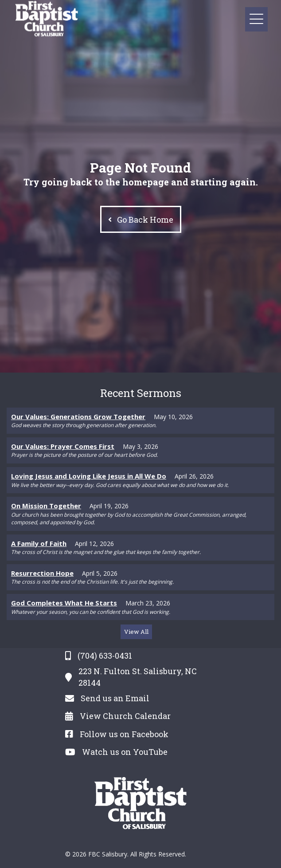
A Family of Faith (39, 543)
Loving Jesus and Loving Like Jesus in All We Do (89, 476)
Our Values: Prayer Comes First (63, 446)
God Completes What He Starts (64, 603)
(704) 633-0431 (105, 656)
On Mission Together (46, 506)
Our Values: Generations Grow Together (78, 416)
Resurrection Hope (42, 573)
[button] (256, 19)
